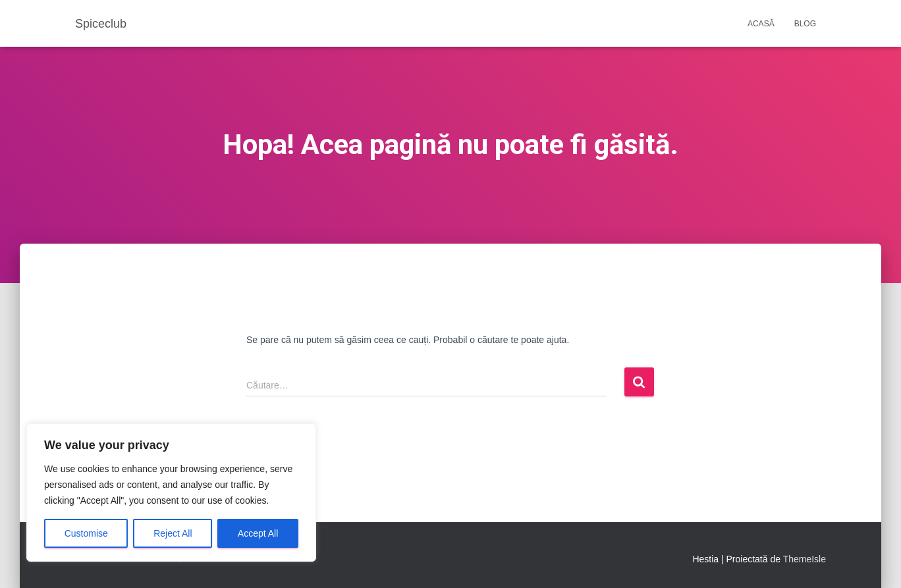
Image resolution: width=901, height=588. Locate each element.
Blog (805, 24)
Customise (86, 533)
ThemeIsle (805, 559)
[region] (171, 493)
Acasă (761, 24)
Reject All (173, 533)
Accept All (258, 533)
